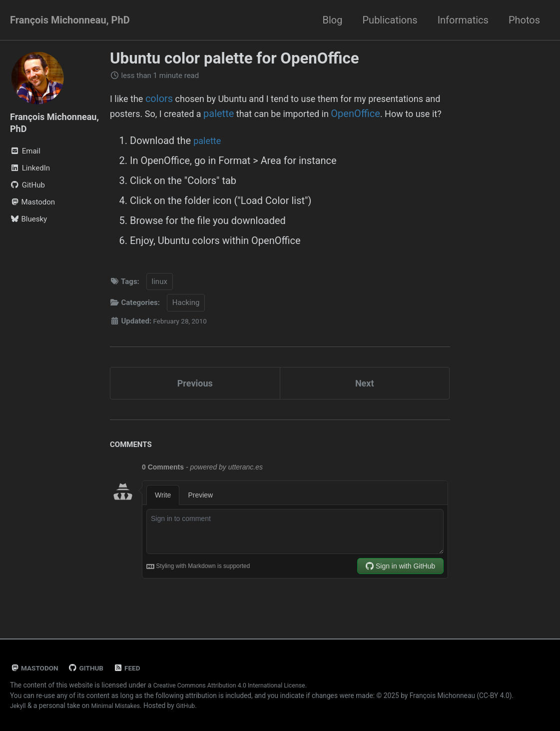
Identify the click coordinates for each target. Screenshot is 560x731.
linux (160, 297)
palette (311, 113)
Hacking (186, 319)
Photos (524, 20)
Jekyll (19, 705)
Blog (333, 20)
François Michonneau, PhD (70, 20)
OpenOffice (135, 128)
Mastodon (32, 202)
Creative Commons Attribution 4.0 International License (238, 685)
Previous (195, 401)
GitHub (91, 668)
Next (365, 401)
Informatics (463, 20)
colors (163, 98)
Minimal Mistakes (120, 705)
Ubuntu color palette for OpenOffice (235, 58)
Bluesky (28, 219)
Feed (135, 668)
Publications (390, 20)
